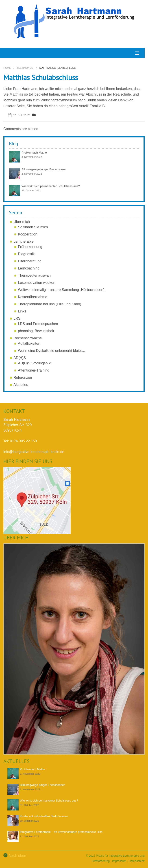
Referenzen (23, 377)
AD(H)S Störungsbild (35, 363)
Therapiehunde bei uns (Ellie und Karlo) (50, 304)
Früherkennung (30, 247)
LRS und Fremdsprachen (38, 324)
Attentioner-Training (34, 370)
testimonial (25, 68)
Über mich (22, 222)
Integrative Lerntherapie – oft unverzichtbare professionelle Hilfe (61, 832)
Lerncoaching (29, 268)
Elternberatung (30, 261)
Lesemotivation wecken (37, 283)
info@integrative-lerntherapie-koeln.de (34, 452)
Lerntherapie (24, 241)
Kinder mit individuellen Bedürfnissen (44, 816)
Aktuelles (21, 385)
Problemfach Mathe (34, 153)
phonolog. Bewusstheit (36, 331)
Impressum (119, 861)
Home (7, 68)
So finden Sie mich (33, 227)
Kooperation (28, 234)
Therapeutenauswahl (35, 275)
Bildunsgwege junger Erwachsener (44, 169)
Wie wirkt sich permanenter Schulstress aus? (51, 186)
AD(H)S (20, 358)
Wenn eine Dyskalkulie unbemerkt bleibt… (52, 351)
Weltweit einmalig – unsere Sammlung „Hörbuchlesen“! (62, 290)
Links (22, 311)
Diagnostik (26, 254)
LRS (17, 318)
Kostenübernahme (33, 297)
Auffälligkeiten (29, 343)
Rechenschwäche (28, 338)
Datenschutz (137, 861)
